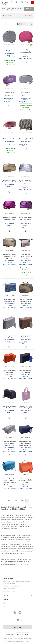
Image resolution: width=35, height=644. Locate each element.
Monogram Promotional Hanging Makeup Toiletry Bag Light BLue (9, 481)
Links (4, 607)
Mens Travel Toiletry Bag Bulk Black (9, 407)
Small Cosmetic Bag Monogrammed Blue (9, 300)
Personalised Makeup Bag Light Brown (26, 336)
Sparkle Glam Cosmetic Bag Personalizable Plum (9, 219)
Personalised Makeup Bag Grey (9, 336)
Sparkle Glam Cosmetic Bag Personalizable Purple (26, 219)
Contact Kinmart (8, 578)
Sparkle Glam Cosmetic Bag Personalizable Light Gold (9, 256)
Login (17, 3)
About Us (5, 595)
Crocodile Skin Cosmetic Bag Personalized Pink (9, 138)
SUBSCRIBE (17, 627)
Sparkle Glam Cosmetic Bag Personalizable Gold (9, 181)
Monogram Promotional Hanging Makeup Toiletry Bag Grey (9, 443)
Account (5, 599)
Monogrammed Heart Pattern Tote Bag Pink (26, 407)
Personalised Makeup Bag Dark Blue (26, 371)
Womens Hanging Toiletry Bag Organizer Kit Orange (26, 481)
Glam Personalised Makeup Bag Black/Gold (26, 138)
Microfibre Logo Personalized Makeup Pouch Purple (9, 94)
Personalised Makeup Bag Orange (9, 371)
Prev (9, 500)
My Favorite (22, 3)
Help (4, 603)
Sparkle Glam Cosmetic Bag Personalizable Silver (26, 182)
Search (28, 9)
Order (27, 3)
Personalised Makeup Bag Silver (9, 50)
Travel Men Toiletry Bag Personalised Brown (26, 300)
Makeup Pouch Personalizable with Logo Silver (26, 94)
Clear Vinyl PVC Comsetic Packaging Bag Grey (26, 256)
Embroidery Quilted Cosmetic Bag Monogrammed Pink (26, 51)
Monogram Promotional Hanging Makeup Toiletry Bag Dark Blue (26, 443)
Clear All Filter (29, 16)
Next (16, 500)
